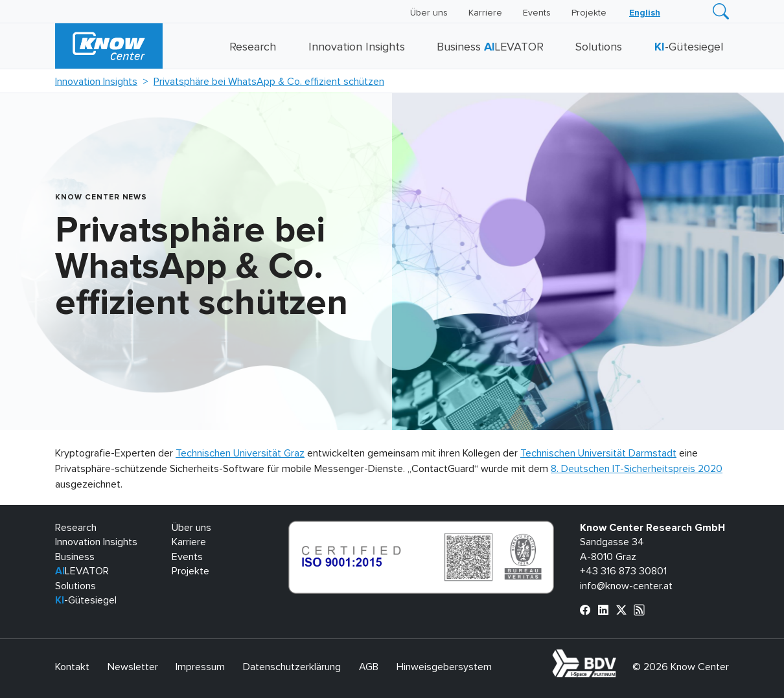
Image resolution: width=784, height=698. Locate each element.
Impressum (200, 667)
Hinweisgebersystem (444, 667)
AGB (369, 667)
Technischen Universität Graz (240, 453)
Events (537, 13)
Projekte (589, 13)
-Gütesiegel (689, 47)
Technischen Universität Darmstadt (598, 453)
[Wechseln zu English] (645, 13)
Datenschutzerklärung (292, 667)
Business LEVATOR (490, 47)
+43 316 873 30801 (623, 571)
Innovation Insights (357, 47)
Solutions (599, 47)
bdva (619, 657)
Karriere (485, 13)
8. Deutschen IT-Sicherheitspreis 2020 (637, 469)
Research (253, 47)
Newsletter (133, 667)
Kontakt (72, 667)
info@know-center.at (626, 586)
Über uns (429, 13)
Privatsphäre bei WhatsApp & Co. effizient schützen (269, 82)
